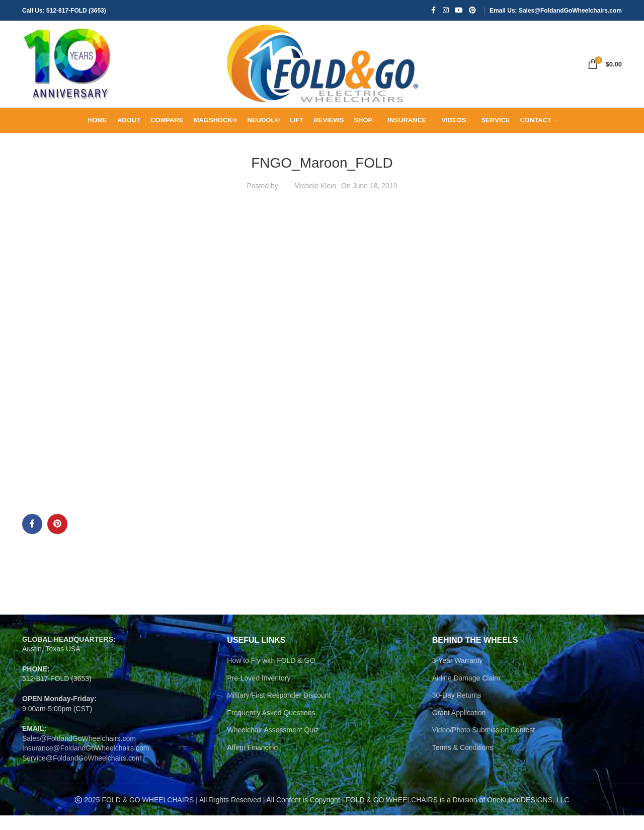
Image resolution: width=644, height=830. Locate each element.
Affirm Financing (252, 762)
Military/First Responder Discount (279, 710)
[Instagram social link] (446, 11)
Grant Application (459, 727)
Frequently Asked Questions (271, 727)
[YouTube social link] (459, 11)
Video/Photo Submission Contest (484, 744)
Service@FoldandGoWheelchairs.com (82, 773)
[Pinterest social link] (472, 11)
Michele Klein (315, 200)
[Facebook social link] (434, 11)
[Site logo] (67, 71)
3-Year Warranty (458, 675)
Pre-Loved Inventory (259, 693)
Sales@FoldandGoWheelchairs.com (79, 753)
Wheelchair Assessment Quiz (273, 744)
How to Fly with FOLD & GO (271, 675)
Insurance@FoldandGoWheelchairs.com (86, 763)
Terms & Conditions (463, 762)
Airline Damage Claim (466, 693)
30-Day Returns (457, 710)
